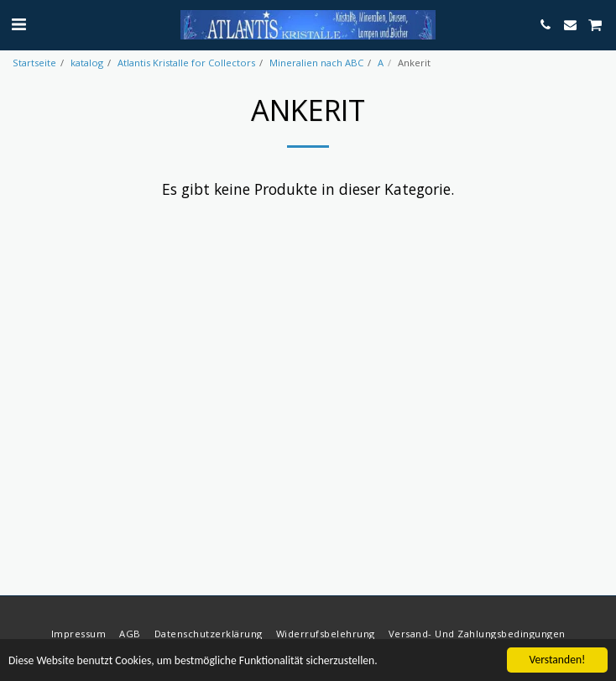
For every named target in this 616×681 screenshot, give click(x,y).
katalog (87, 63)
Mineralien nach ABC (316, 63)
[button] (18, 24)
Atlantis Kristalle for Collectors (186, 63)
